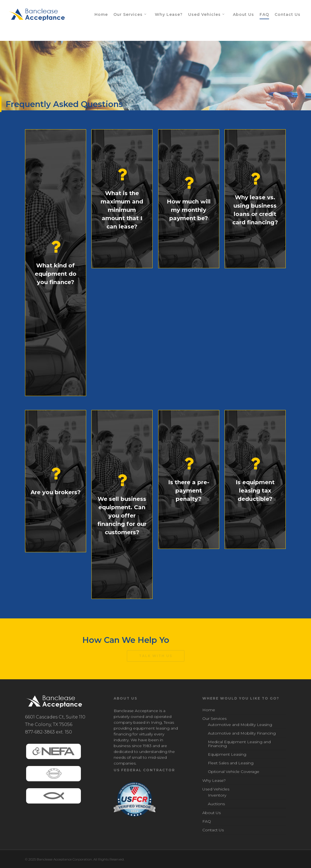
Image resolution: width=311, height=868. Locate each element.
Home (101, 14)
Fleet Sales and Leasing (231, 763)
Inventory (217, 795)
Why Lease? (169, 14)
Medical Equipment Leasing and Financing (239, 744)
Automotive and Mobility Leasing (240, 725)
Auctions (216, 804)
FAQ (264, 14)
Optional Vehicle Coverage (234, 772)
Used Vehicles (207, 15)
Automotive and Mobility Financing (242, 733)
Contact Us (288, 14)
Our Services (130, 15)
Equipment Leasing (227, 754)
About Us (243, 14)
